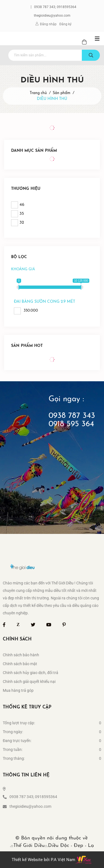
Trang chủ (38, 93)
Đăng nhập (48, 24)
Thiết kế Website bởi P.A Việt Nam (43, 860)
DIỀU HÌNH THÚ (52, 99)
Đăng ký (65, 24)
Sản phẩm (62, 93)
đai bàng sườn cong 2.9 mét (45, 302)
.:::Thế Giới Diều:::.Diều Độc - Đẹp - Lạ (52, 846)
